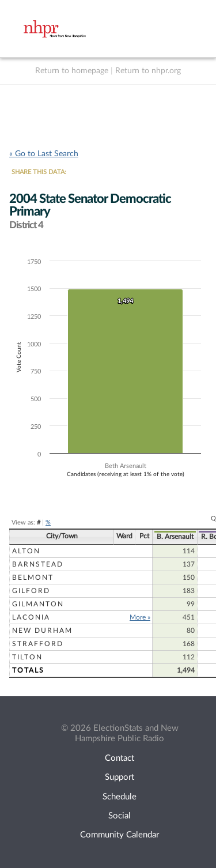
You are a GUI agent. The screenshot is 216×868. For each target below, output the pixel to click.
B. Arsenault (175, 537)
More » (140, 617)
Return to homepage (72, 71)
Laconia (31, 617)
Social (120, 816)
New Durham (42, 631)
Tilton (27, 657)
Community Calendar (120, 835)
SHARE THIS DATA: (39, 172)
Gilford (31, 591)
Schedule (120, 797)
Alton (26, 551)
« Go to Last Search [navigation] (44, 154)
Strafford (38, 644)
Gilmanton (38, 604)
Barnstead (38, 564)
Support (120, 777)
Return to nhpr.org (148, 71)
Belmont (33, 578)
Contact (120, 758)
